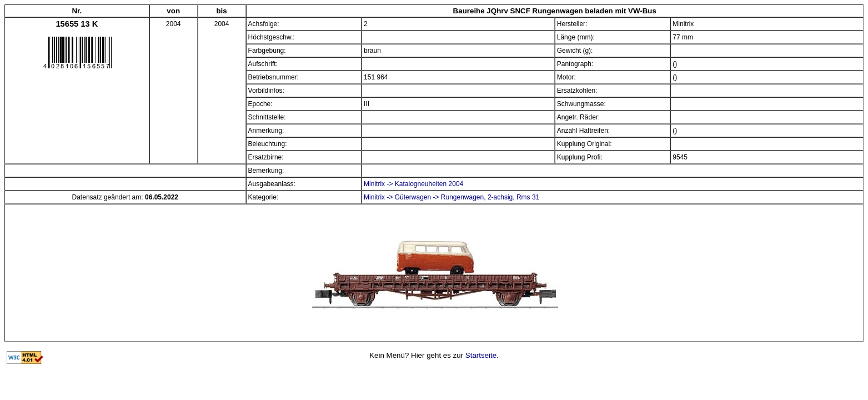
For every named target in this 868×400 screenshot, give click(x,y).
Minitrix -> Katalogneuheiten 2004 (413, 184)
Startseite (481, 355)
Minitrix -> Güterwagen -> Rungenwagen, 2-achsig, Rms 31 (451, 197)
